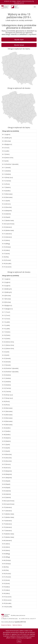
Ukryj (19, 641)
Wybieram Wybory (17, 625)
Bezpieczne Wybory (6, 625)
